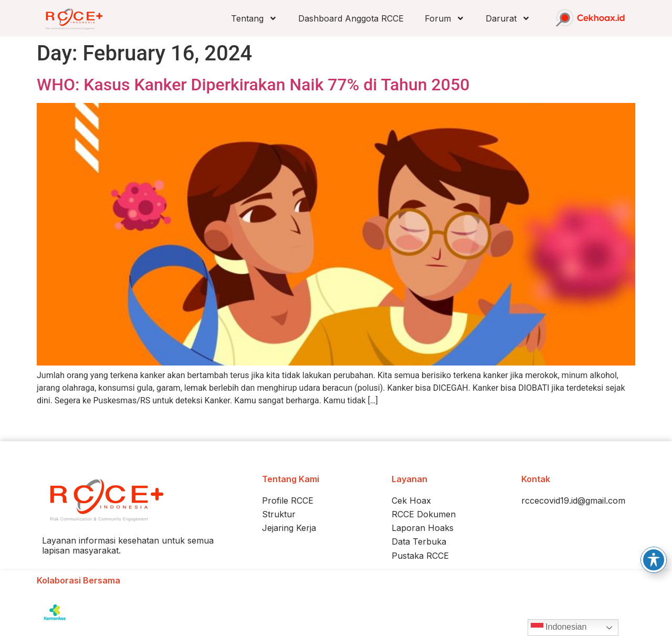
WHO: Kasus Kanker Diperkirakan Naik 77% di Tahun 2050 (253, 85)
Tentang (254, 18)
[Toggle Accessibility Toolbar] (654, 560)
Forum (445, 18)
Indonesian (559, 628)
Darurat (508, 18)
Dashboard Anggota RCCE (351, 18)
